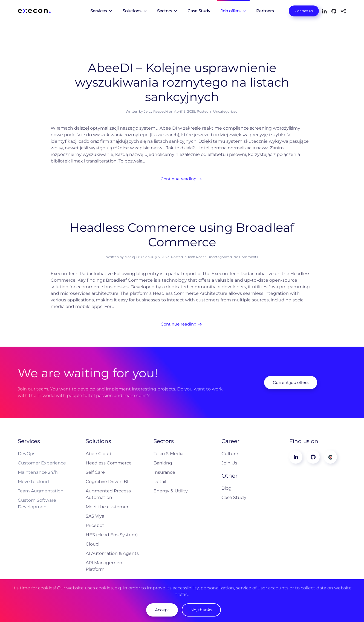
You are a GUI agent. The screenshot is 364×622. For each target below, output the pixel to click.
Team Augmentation (41, 491)
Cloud (92, 544)
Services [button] (101, 11)
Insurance (164, 472)
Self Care (95, 472)
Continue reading (179, 179)
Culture (230, 454)
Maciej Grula (135, 257)
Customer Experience (42, 463)
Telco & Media (168, 454)
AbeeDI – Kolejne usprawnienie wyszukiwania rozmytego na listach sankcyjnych (182, 82)
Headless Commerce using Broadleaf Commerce (182, 235)
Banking (163, 463)
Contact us (304, 11)
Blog (226, 488)
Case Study (199, 11)
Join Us (229, 463)
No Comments (246, 257)
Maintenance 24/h (38, 472)
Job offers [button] (233, 11)
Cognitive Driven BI (107, 482)
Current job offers (291, 382)
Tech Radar (197, 257)
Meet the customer (107, 507)
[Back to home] (34, 11)
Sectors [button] (167, 11)
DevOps (27, 454)
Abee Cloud (99, 454)
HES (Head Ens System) (112, 535)
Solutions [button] (135, 11)
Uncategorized (225, 111)
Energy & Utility (171, 491)
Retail (160, 482)
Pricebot (95, 525)
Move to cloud (33, 482)
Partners (265, 11)
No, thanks (201, 610)
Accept (162, 610)
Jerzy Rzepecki (156, 111)
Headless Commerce (109, 463)
